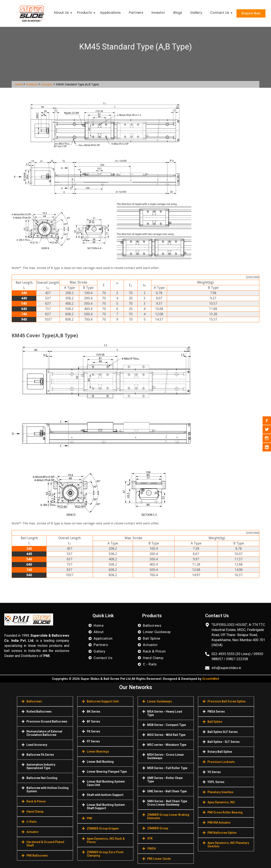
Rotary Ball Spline (220, 752)
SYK (150, 838)
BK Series (94, 712)
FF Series (93, 741)
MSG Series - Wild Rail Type (166, 735)
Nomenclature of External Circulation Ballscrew (44, 733)
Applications (110, 13)
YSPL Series (216, 782)
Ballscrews (34, 701)
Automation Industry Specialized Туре (41, 766)
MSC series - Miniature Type (167, 745)
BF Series (93, 721)
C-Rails (32, 822)
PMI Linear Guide (159, 859)
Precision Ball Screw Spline (227, 701)
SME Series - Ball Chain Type (167, 791)
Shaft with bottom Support (105, 795)
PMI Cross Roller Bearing (225, 812)
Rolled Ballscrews (39, 712)
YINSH (151, 849)
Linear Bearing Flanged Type (107, 772)
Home (19, 84)
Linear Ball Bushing (100, 762)
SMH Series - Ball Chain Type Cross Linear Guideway (167, 803)
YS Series (214, 772)
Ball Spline (215, 722)
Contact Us (221, 13)
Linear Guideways (160, 701)
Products (85, 13)
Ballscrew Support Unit (103, 701)
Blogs (178, 13)
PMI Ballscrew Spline (222, 833)
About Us (62, 13)
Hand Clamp (35, 812)
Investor (158, 13)
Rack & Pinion (36, 801)
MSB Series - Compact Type (167, 725)
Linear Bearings (98, 751)
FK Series (93, 731)
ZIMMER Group (158, 828)
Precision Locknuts (221, 762)
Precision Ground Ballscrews (47, 721)
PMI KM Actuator (219, 823)
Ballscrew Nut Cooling (42, 778)
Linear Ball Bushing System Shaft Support (106, 806)
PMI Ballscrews (37, 856)
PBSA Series (216, 712)
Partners (136, 13)
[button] (45, 701)
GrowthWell (211, 679)
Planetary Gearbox (220, 792)
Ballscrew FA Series (40, 755)
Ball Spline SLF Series (223, 732)
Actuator (47, 84)
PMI (89, 818)
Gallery (196, 13)
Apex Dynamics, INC (221, 802)
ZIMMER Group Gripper (103, 828)
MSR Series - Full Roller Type (167, 768)
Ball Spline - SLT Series (224, 742)
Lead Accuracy (37, 745)
